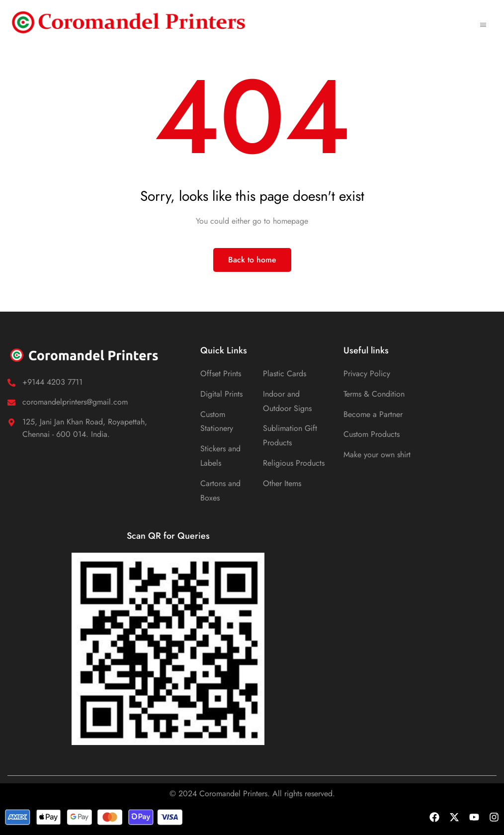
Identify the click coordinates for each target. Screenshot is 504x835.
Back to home (252, 260)
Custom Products (372, 434)
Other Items (282, 483)
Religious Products (294, 463)
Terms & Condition (374, 394)
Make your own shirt (377, 455)
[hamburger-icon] (483, 22)
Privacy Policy (367, 374)
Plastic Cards (285, 374)
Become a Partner (373, 414)
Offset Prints (221, 374)
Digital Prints (221, 394)
